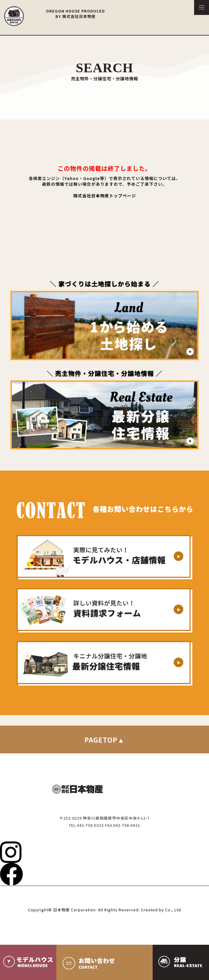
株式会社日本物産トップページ (105, 196)
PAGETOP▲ (104, 740)
